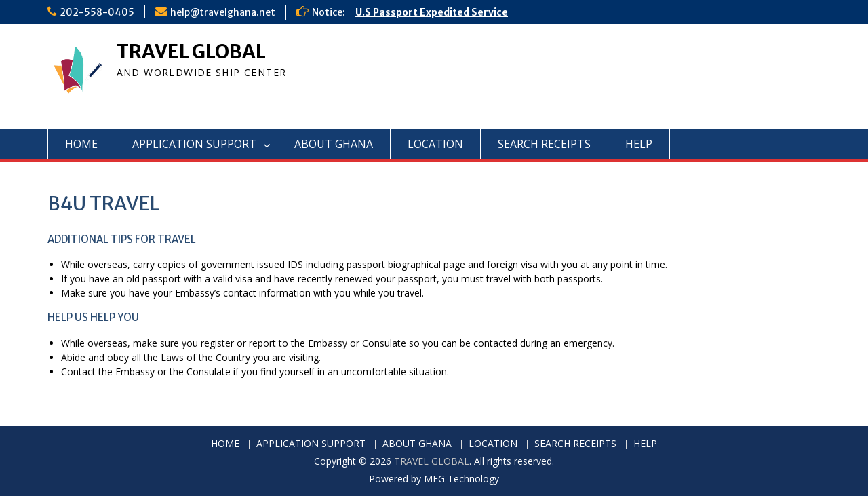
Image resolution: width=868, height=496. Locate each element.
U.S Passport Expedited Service (432, 12)
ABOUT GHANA (334, 144)
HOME (81, 144)
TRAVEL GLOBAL (191, 52)
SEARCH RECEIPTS (544, 144)
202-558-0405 (97, 12)
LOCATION (435, 144)
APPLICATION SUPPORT (194, 144)
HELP (639, 144)
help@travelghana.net (223, 12)
